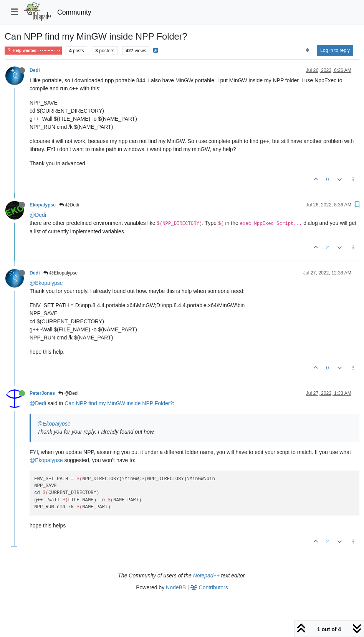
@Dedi (69, 205)
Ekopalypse (43, 205)
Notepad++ (206, 575)
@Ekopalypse (61, 273)
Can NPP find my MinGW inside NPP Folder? (119, 403)
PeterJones (42, 393)
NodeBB (176, 587)
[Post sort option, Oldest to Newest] (307, 50)
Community (74, 12)
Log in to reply (335, 50)
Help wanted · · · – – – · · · (33, 51)
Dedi (35, 70)
